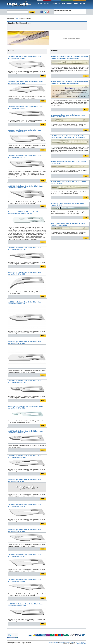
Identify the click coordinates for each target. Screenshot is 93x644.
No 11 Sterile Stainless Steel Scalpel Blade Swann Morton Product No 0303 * (25, 249)
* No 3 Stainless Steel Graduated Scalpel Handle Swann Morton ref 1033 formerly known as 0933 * (68, 137)
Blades (47, 3)
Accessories (80, 3)
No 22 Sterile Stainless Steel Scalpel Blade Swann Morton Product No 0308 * (25, 505)
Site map (67, 642)
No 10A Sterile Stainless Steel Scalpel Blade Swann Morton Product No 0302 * (26, 187)
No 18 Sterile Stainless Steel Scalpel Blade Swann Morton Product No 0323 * (25, 457)
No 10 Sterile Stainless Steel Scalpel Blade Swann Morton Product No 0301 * (25, 157)
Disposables (67, 3)
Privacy (72, 642)
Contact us (56, 642)
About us (62, 642)
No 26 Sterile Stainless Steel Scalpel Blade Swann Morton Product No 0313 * (25, 580)
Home (40, 3)
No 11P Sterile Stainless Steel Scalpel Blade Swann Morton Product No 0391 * (26, 107)
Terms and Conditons (81, 642)
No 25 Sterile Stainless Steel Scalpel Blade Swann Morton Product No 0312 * (25, 556)
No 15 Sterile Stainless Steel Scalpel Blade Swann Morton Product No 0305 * (25, 382)
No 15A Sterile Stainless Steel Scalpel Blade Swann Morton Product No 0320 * (26, 605)
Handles (56, 3)
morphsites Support (81, 643)
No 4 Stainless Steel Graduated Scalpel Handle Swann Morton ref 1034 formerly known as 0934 (69, 57)
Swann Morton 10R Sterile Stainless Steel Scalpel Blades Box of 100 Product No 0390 (25, 213)
